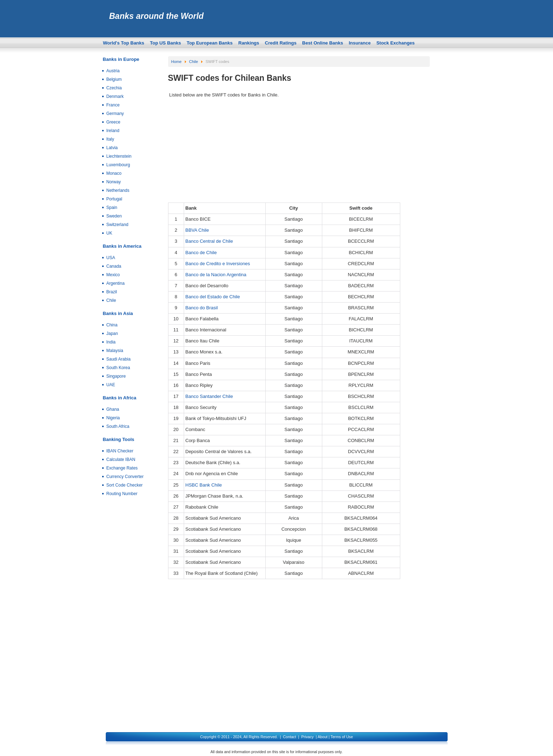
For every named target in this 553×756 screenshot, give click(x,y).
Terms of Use (342, 737)
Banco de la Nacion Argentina (216, 275)
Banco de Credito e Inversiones (218, 264)
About (323, 737)
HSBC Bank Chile (204, 485)
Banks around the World (156, 16)
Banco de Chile (201, 253)
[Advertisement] (299, 153)
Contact (290, 737)
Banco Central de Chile (209, 241)
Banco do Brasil (202, 308)
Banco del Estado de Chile (213, 297)
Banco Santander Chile (209, 396)
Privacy (307, 737)
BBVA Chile (197, 230)
